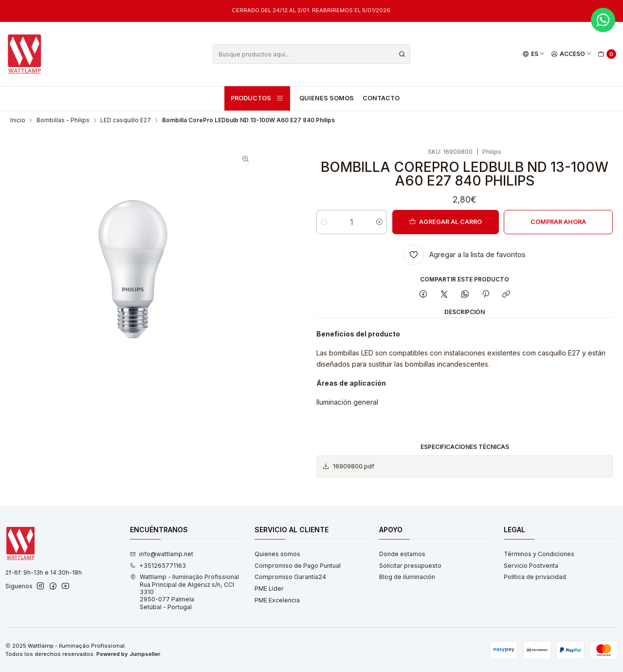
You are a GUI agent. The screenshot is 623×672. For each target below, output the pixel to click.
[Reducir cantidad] (324, 222)
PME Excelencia (277, 600)
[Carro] (607, 54)
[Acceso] (572, 54)
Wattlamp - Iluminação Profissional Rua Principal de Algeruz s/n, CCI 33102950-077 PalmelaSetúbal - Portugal (184, 592)
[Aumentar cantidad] (379, 222)
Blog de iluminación (407, 577)
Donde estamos (402, 554)
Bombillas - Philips (63, 120)
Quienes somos (327, 98)
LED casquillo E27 (126, 120)
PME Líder (269, 588)
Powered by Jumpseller (128, 654)
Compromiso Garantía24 (290, 577)
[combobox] (311, 54)
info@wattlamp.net (162, 554)
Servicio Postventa (531, 566)
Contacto (381, 98)
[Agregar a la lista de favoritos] (465, 255)
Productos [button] (257, 98)
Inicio (18, 120)
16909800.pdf (348, 467)
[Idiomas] (533, 54)
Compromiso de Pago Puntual (298, 566)
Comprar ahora (558, 222)
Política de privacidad (535, 577)
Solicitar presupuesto (410, 566)
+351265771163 (158, 566)
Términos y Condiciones (539, 554)
